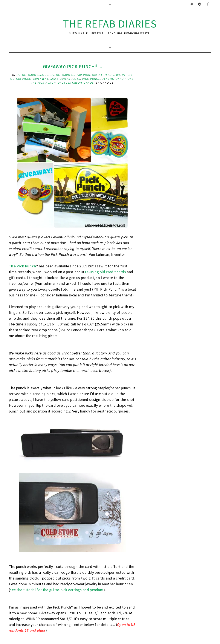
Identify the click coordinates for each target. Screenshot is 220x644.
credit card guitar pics (70, 75)
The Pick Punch (22, 266)
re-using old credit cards (105, 272)
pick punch (91, 79)
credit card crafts (33, 75)
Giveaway (41, 79)
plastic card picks (118, 79)
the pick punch (44, 83)
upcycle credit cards (76, 83)
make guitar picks (65, 79)
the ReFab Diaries (110, 24)
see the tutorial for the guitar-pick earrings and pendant (57, 590)
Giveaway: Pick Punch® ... (73, 67)
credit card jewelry (109, 75)
